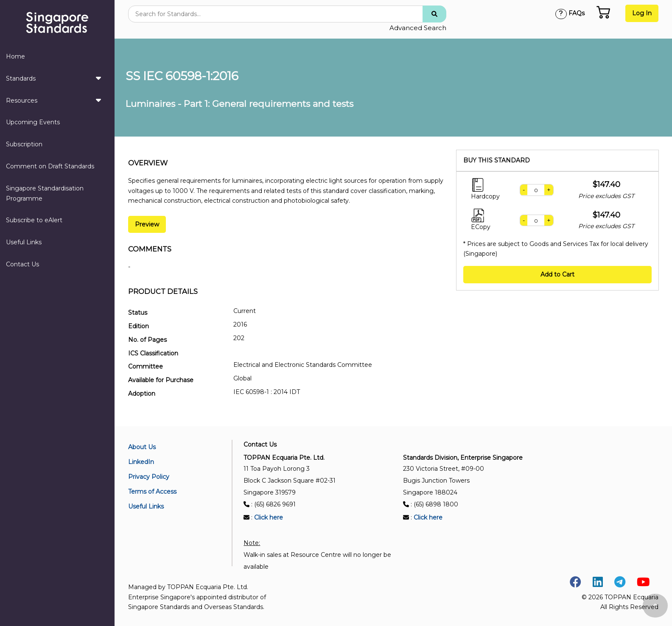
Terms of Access (152, 492)
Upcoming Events (33, 122)
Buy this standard (497, 161)
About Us (142, 447)
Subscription (24, 144)
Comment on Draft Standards (50, 166)
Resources (53, 100)
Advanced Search (418, 28)
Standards (53, 78)
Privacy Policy (149, 477)
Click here (269, 517)
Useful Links (24, 242)
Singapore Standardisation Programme (45, 193)
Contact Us (22, 264)
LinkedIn (141, 462)
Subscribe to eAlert (34, 220)
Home (15, 56)
